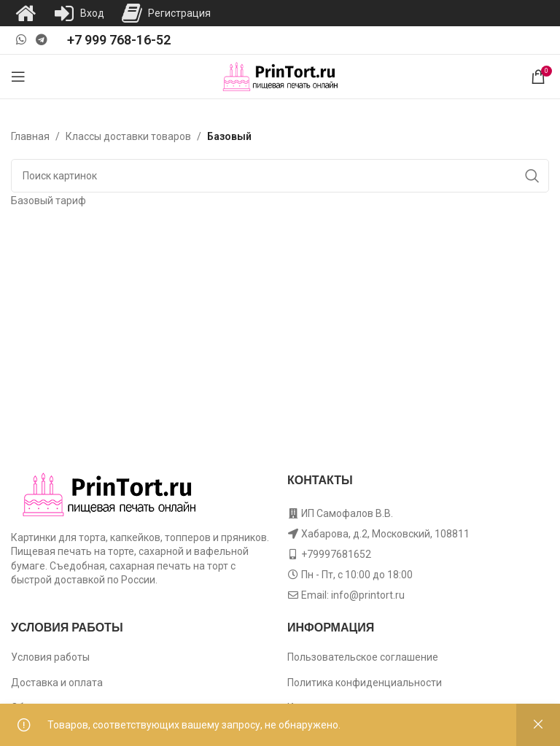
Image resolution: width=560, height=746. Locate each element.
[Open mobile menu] (18, 77)
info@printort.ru (368, 595)
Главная (30, 136)
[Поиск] (280, 176)
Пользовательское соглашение (363, 657)
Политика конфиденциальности (365, 683)
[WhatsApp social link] (21, 40)
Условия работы (50, 657)
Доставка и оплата (57, 683)
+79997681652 (336, 554)
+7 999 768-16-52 (119, 40)
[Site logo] (280, 76)
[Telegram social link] (41, 40)
